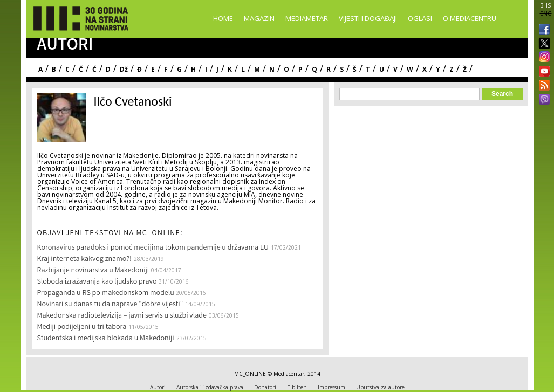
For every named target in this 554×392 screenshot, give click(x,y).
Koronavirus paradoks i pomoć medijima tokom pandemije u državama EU (153, 248)
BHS (545, 5)
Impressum (331, 387)
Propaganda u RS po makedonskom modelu (107, 293)
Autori (158, 387)
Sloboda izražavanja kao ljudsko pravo (97, 282)
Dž (124, 69)
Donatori (265, 387)
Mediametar (307, 18)
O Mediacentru (470, 18)
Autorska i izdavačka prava (210, 387)
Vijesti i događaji (368, 18)
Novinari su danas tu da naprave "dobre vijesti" (110, 305)
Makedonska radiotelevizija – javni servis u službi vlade (122, 316)
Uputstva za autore (380, 387)
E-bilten (297, 387)
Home (223, 18)
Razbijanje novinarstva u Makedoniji (93, 271)
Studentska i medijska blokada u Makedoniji (106, 339)
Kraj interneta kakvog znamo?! (84, 259)
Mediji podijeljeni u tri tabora (82, 327)
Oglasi (420, 18)
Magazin (259, 18)
